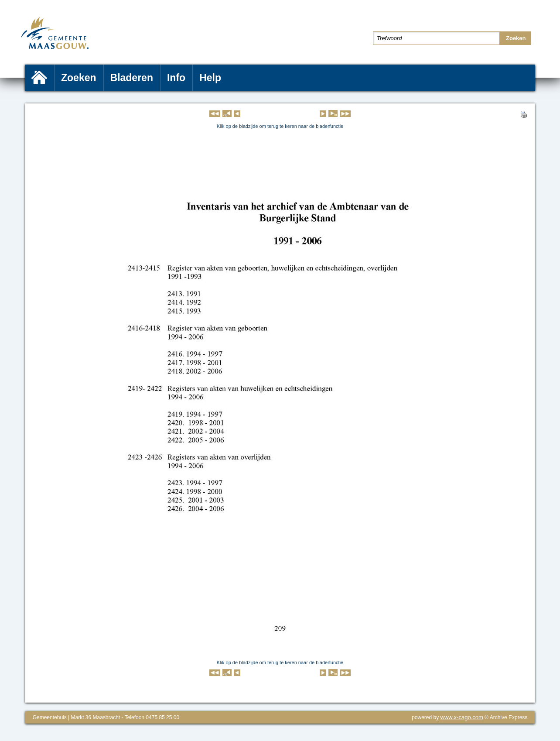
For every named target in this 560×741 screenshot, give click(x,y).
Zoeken (79, 78)
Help (210, 78)
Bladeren (132, 78)
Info (176, 78)
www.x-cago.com (462, 717)
